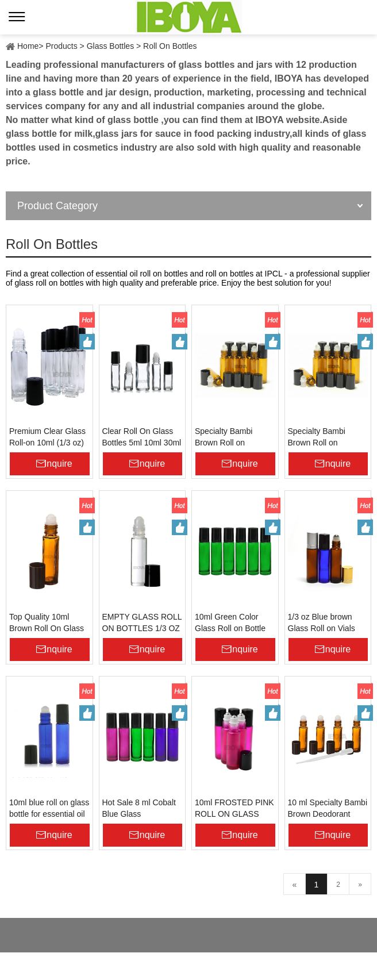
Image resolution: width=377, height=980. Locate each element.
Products (61, 46)
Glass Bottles (110, 46)
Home (28, 46)
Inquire (58, 464)
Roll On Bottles (170, 46)
